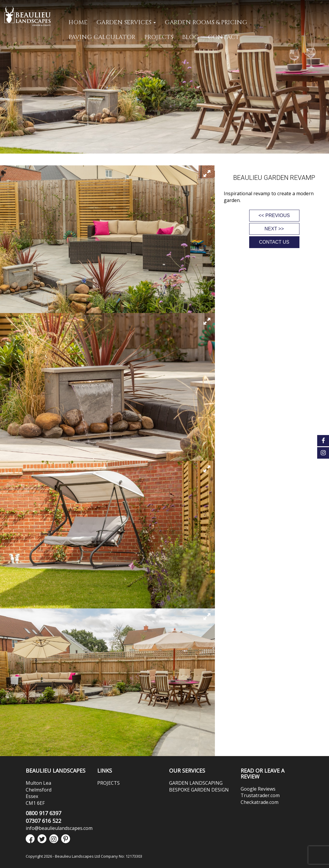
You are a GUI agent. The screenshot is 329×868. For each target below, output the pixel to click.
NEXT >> (274, 229)
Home (78, 22)
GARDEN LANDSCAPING (196, 783)
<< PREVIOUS (274, 215)
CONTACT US (274, 242)
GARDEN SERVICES (126, 22)
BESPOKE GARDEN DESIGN (199, 790)
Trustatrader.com (260, 795)
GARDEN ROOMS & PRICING (206, 22)
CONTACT (224, 37)
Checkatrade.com (260, 802)
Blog (191, 37)
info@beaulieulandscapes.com (59, 828)
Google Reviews (258, 789)
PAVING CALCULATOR (102, 37)
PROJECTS (159, 37)
